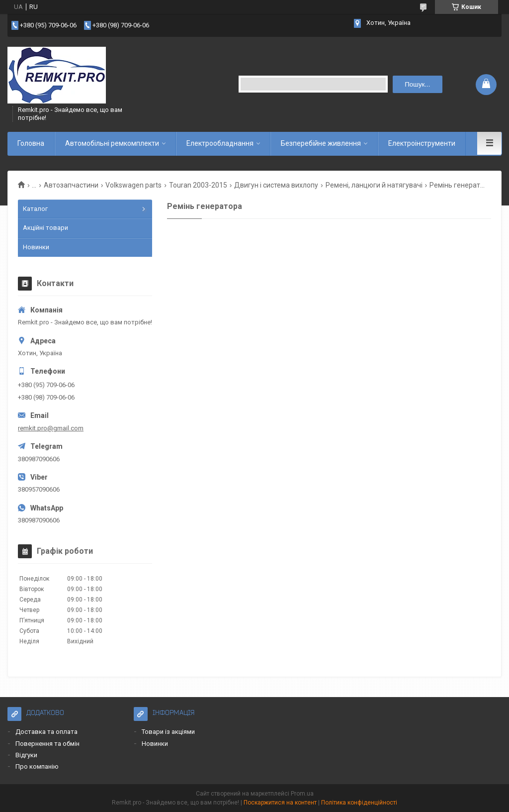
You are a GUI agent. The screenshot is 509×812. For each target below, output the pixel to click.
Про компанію (37, 766)
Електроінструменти (422, 143)
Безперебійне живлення (321, 143)
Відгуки (26, 755)
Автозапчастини (71, 185)
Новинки (36, 247)
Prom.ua (302, 794)
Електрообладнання (220, 143)
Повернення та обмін (47, 744)
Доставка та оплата (46, 732)
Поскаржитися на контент (280, 803)
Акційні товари (45, 228)
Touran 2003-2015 (198, 185)
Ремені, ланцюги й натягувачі (374, 185)
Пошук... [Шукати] (417, 84)
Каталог (35, 209)
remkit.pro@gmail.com (51, 428)
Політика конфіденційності (359, 803)
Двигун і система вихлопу (276, 185)
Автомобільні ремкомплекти (112, 143)
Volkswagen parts (133, 185)
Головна (31, 143)
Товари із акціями (168, 732)
